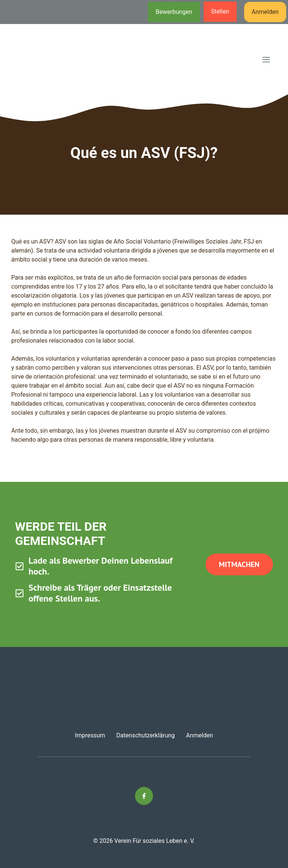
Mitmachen (239, 564)
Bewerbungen (174, 12)
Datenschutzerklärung (145, 735)
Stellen (220, 11)
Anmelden (265, 12)
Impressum (90, 735)
